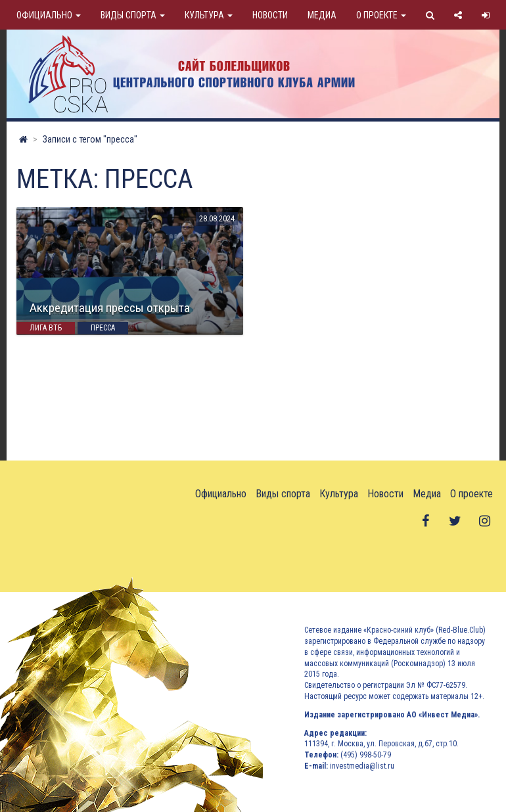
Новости (270, 15)
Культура (209, 15)
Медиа (322, 15)
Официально (49, 15)
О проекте (381, 15)
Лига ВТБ (46, 328)
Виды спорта (133, 15)
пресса (103, 328)
